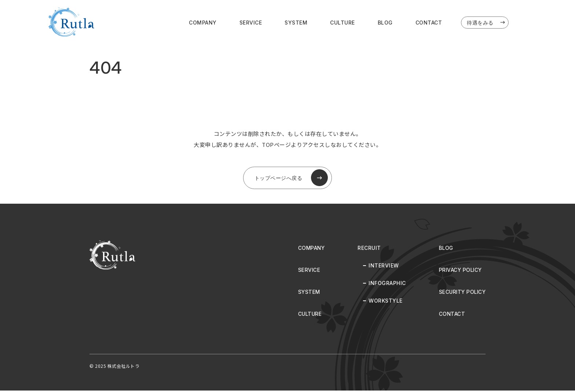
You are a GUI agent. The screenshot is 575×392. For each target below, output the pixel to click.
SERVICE (251, 23)
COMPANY (203, 23)
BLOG (385, 23)
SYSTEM (296, 23)
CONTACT (429, 23)
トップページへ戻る (291, 179)
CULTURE (343, 23)
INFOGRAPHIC (385, 284)
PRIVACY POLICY (459, 271)
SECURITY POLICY (461, 293)
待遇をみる (487, 23)
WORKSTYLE (383, 302)
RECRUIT (367, 249)
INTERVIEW (382, 267)
